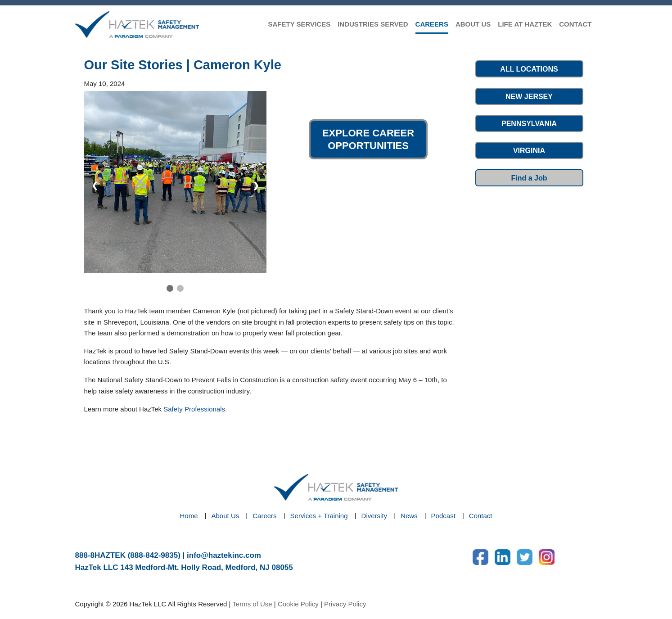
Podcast (443, 516)
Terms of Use (252, 604)
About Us (226, 516)
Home (189, 516)
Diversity (374, 516)
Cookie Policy (298, 604)
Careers (264, 516)
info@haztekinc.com (224, 555)
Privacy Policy (345, 604)
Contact (481, 516)
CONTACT (575, 24)
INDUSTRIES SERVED (373, 24)
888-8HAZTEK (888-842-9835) (128, 555)
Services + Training (319, 516)
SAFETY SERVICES (299, 24)
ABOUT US (473, 24)
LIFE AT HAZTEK (525, 24)
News (409, 516)
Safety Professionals (194, 409)
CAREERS (432, 24)
